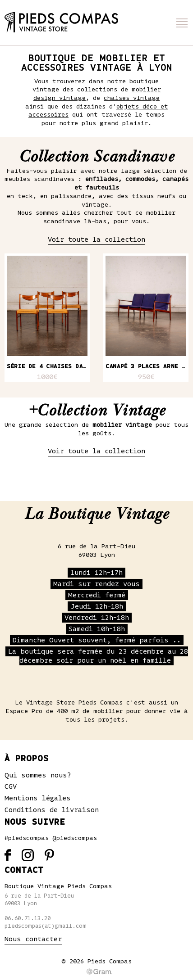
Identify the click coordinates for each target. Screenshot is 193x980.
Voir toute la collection (96, 239)
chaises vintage (132, 98)
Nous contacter (33, 939)
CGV (11, 786)
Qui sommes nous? (38, 775)
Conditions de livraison (52, 810)
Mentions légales (38, 798)
